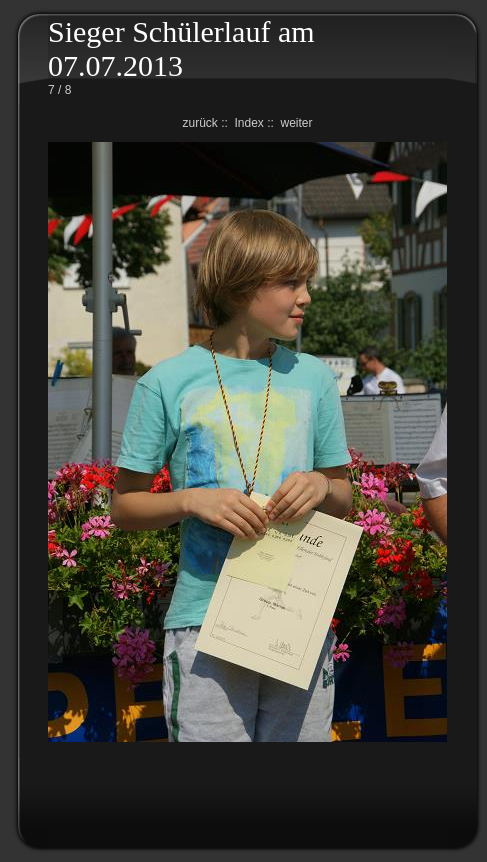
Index (248, 123)
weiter (297, 123)
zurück (199, 123)
